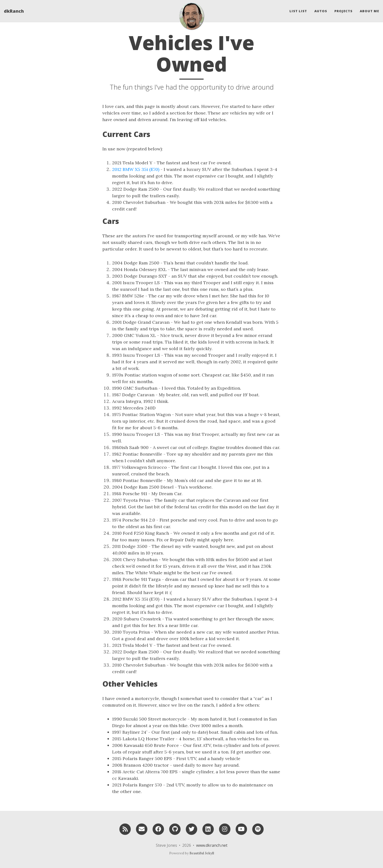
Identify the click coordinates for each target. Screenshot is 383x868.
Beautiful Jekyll (202, 853)
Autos (321, 11)
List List (298, 11)
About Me (369, 11)
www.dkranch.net (212, 845)
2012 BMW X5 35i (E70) (136, 169)
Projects (343, 11)
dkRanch (14, 11)
